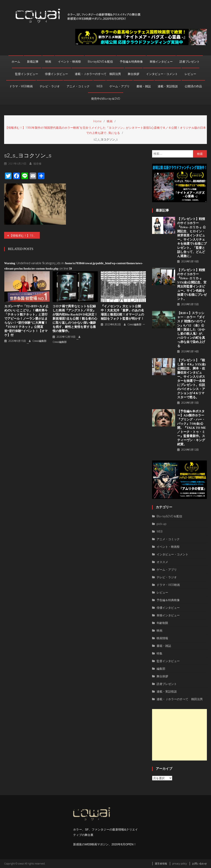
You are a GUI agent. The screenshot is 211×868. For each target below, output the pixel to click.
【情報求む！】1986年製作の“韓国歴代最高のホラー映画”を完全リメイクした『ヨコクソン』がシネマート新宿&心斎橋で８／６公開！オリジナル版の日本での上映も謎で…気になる (25, 235)
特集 (159, 653)
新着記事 (33, 62)
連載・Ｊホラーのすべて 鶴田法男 (98, 74)
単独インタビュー (161, 62)
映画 (48, 62)
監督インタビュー (27, 74)
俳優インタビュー (56, 74)
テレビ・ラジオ (50, 86)
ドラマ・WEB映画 (21, 86)
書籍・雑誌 (144, 86)
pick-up (162, 524)
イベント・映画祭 (69, 62)
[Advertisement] (179, 735)
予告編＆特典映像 (131, 62)
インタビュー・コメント (162, 74)
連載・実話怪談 (168, 86)
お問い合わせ (199, 864)
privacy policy (180, 864)
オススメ (162, 562)
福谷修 (37, 164)
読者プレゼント (190, 62)
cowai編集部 (39, 341)
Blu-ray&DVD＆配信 (100, 62)
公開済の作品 (193, 86)
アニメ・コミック (78, 86)
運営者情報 (161, 864)
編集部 (161, 669)
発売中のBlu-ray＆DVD (106, 99)
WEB (100, 86)
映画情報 (162, 638)
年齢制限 (162, 623)
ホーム (16, 62)
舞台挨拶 (134, 74)
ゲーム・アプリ (120, 86)
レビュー (190, 74)
